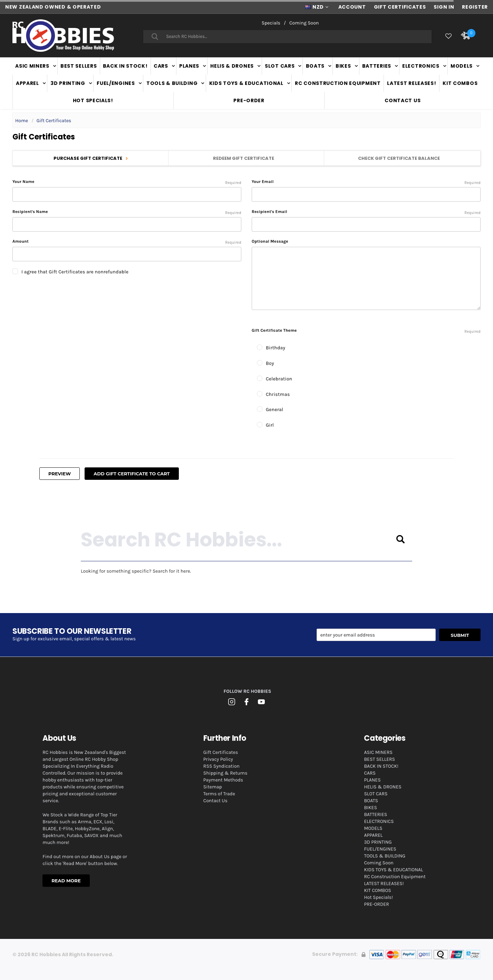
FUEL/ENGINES (116, 83)
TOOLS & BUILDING (172, 83)
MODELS (462, 66)
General (275, 410)
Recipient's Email (366, 212)
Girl (270, 425)
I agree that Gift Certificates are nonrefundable (75, 272)
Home (22, 121)
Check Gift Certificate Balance (402, 158)
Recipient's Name (127, 212)
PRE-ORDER (249, 100)
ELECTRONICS (421, 66)
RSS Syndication (221, 766)
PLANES (189, 66)
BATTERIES (377, 66)
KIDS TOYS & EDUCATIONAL (246, 83)
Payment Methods (223, 780)
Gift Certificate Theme (366, 331)
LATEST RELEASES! (412, 83)
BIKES (343, 66)
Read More (66, 881)
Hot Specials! (93, 100)
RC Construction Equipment (338, 83)
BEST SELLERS (79, 66)
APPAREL (27, 83)
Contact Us (403, 100)
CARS (161, 66)
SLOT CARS (280, 66)
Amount (127, 242)
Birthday (275, 348)
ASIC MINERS (32, 66)
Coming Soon (304, 23)
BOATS (315, 66)
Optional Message (270, 241)
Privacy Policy (218, 759)
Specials (271, 23)
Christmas (278, 394)
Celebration (279, 379)
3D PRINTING (68, 83)
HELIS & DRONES (232, 66)
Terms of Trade (219, 794)
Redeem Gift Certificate (246, 158)
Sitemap (213, 787)
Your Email (366, 182)
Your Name (127, 182)
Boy (270, 363)
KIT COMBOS (460, 83)
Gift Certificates (54, 121)
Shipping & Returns (225, 773)
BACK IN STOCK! (125, 66)
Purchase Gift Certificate (91, 158)
